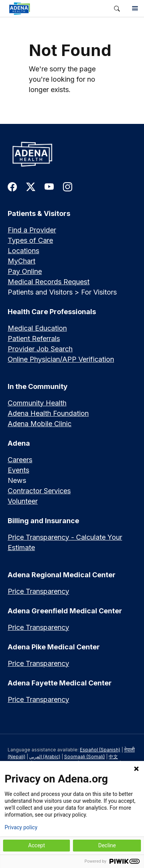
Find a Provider (32, 230)
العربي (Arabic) (45, 757)
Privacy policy (21, 827)
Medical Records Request (49, 282)
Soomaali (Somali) (84, 757)
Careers (20, 460)
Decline (107, 845)
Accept (36, 845)
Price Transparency (38, 591)
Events (18, 470)
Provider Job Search (40, 349)
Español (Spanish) (100, 750)
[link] (54, 8)
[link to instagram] (68, 186)
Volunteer (23, 501)
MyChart (22, 261)
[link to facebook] (12, 186)
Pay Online (25, 271)
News (17, 480)
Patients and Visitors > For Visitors (62, 292)
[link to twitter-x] (31, 186)
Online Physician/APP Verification (61, 359)
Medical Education (37, 328)
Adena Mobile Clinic (40, 424)
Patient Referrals (34, 338)
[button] (117, 9)
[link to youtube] (49, 186)
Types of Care (30, 240)
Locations (23, 251)
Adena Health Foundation (48, 413)
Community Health (37, 403)
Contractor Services (39, 491)
